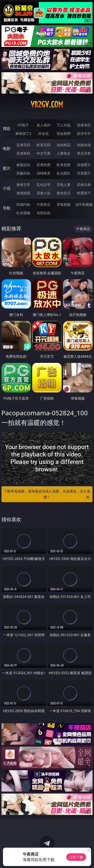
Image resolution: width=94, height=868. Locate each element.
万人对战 (64, 125)
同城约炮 (23, 204)
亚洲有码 (23, 153)
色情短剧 (44, 213)
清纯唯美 (44, 173)
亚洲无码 (23, 145)
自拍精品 (64, 145)
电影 (7, 148)
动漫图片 (84, 165)
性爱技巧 (84, 193)
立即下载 (76, 857)
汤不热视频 (84, 204)
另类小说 (44, 193)
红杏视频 (23, 213)
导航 (7, 208)
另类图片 (84, 173)
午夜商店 (44, 204)
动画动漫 (84, 145)
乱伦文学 (44, 185)
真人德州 (44, 125)
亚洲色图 (44, 165)
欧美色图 (64, 165)
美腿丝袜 (23, 173)
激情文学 (23, 185)
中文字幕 (44, 153)
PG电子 (23, 125)
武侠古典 (84, 185)
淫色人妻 (64, 185)
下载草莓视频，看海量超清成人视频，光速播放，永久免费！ (47, 494)
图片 (7, 168)
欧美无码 (44, 145)
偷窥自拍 (23, 165)
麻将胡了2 (23, 133)
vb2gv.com (47, 104)
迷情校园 (23, 193)
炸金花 (44, 133)
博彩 (7, 129)
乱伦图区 (64, 173)
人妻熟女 (64, 153)
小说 (7, 188)
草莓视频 (64, 204)
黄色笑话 (64, 193)
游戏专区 (84, 125)
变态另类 (84, 153)
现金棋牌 (64, 133)
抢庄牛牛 (84, 133)
